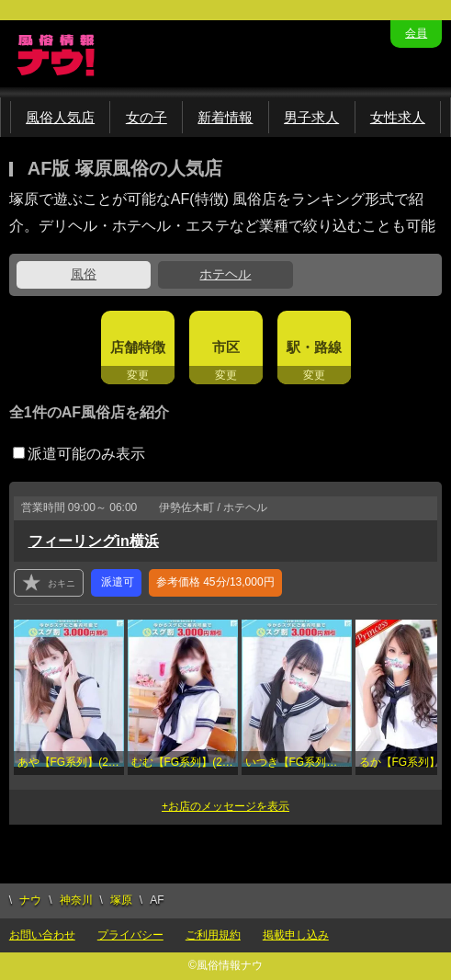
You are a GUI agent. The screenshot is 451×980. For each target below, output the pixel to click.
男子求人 (311, 117)
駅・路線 (314, 347)
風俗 (84, 274)
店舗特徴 (138, 347)
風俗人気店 (60, 117)
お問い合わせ (42, 935)
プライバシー (130, 935)
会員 (416, 33)
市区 (226, 347)
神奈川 (76, 900)
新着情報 (225, 117)
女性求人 (398, 117)
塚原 (121, 900)
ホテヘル (225, 274)
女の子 (147, 117)
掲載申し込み (296, 935)
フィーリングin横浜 (94, 541)
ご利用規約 (213, 935)
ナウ (30, 900)
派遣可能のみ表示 (79, 454)
